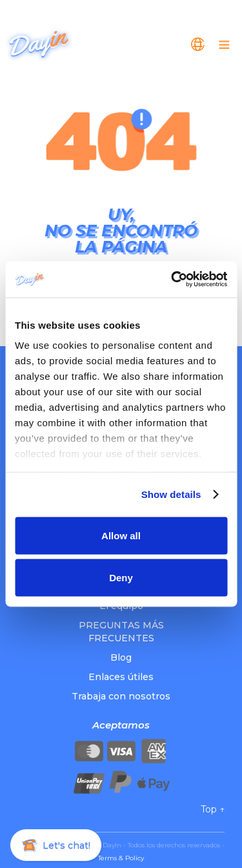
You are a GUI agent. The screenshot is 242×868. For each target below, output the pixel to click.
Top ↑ (213, 809)
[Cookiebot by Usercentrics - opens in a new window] (172, 280)
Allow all (121, 535)
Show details (171, 494)
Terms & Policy (121, 858)
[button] (198, 44)
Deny (121, 578)
